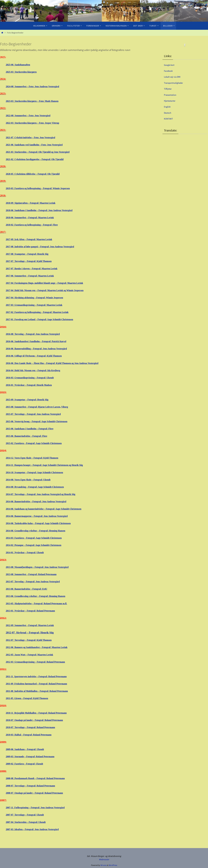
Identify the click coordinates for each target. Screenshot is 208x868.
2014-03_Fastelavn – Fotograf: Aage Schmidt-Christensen (38, 538)
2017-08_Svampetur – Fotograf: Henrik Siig (30, 254)
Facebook (169, 71)
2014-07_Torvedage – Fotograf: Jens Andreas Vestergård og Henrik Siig (46, 494)
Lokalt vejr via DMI (174, 77)
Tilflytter (169, 89)
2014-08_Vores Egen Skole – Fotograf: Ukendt (31, 480)
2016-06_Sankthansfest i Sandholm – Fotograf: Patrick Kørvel (40, 341)
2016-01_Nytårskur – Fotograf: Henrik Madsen (32, 385)
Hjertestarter (171, 101)
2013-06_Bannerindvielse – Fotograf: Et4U (29, 589)
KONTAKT (169, 119)
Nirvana (103, 865)
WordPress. (113, 865)
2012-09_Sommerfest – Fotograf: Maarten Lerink (33, 625)
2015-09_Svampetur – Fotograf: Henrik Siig (30, 400)
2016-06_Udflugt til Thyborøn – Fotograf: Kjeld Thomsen (38, 356)
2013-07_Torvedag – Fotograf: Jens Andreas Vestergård (37, 581)
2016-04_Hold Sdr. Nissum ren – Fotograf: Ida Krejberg (37, 370)
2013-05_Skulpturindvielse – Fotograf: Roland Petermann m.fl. (41, 603)
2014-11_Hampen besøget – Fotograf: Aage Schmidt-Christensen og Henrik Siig (50, 465)
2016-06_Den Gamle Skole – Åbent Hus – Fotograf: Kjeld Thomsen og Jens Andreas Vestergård (59, 363)
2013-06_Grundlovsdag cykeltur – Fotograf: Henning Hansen (40, 596)
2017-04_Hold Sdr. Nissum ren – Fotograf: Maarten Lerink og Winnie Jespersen (50, 290)
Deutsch (168, 113)
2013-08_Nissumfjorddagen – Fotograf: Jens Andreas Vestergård (42, 567)
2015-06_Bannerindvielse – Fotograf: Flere (29, 436)
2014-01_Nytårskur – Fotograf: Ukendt (28, 552)
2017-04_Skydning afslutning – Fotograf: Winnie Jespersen (39, 298)
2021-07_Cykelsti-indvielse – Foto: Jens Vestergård (34, 137)
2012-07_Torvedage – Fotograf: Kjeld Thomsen (32, 640)
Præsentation (171, 95)
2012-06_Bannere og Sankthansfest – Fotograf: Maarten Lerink (41, 647)
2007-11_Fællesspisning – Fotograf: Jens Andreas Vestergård (39, 807)
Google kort (170, 65)
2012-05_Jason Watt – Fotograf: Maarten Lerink (33, 655)
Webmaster (104, 859)
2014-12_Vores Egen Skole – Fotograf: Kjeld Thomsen (36, 458)
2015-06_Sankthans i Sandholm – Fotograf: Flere (33, 429)
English (168, 107)
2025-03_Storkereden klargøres (21, 72)
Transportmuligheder (176, 83)
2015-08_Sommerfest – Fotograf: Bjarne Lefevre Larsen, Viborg (41, 407)
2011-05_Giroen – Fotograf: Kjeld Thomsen (30, 698)
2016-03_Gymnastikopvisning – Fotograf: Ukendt (33, 378)
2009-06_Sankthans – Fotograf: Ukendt (28, 749)
